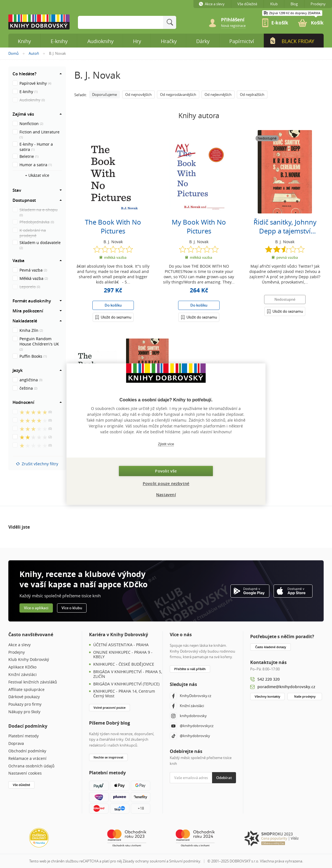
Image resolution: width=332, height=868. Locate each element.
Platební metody (24, 736)
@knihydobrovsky (190, 736)
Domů (13, 53)
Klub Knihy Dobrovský (29, 660)
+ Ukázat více (37, 175)
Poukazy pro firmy (25, 704)
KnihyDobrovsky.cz (190, 696)
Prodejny (17, 652)
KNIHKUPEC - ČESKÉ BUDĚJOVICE (124, 664)
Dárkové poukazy (24, 697)
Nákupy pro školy (24, 712)
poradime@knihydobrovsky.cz (286, 687)
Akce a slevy (19, 645)
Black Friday (292, 41)
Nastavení (166, 495)
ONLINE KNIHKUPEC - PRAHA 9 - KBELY (123, 655)
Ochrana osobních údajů (31, 766)
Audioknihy (100, 41)
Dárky (203, 41)
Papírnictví (242, 41)
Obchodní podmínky (27, 751)
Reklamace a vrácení (27, 759)
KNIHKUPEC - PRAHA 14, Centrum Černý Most (124, 694)
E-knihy (59, 41)
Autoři (34, 53)
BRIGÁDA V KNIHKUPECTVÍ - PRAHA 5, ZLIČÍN (128, 674)
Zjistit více (166, 444)
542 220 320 (269, 679)
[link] (233, 25)
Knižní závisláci (23, 675)
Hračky (169, 41)
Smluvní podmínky (185, 861)
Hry (137, 41)
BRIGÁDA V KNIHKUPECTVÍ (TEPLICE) (126, 684)
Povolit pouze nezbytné (166, 483)
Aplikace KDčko (22, 667)
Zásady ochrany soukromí (144, 861)
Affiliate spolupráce (26, 690)
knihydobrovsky (188, 716)
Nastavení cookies (25, 773)
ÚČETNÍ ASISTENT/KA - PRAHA (121, 645)
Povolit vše (166, 471)
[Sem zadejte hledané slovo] (120, 22)
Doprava (16, 744)
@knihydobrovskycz (192, 726)
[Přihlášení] (113, 317)
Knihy (24, 41)
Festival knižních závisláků (33, 682)
